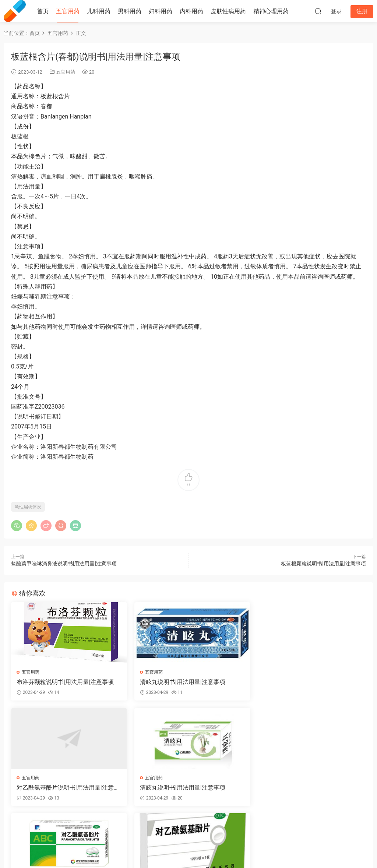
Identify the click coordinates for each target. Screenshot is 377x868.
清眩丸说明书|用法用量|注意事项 (180, 682)
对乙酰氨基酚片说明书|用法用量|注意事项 (307, 682)
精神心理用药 (271, 11)
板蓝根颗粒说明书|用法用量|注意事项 (323, 564)
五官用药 (68, 11)
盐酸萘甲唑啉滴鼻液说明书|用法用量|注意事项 (64, 564)
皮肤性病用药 (228, 11)
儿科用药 (99, 11)
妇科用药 (161, 11)
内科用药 (191, 11)
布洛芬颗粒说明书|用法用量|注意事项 (65, 682)
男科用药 (130, 11)
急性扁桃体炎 (28, 507)
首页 (43, 11)
